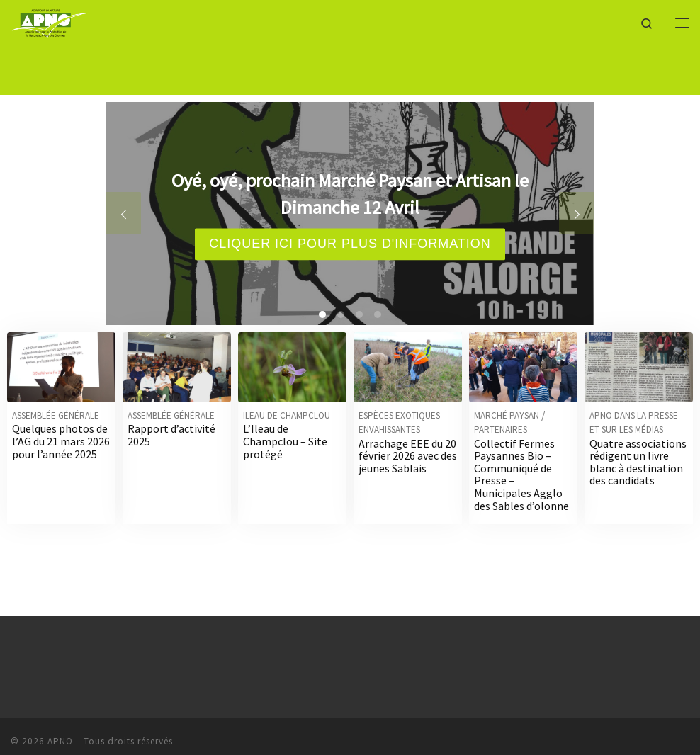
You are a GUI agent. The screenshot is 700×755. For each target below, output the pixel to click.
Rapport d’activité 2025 (171, 435)
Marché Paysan (507, 415)
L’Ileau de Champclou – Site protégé (285, 441)
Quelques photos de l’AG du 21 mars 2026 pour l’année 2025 (61, 441)
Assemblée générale (56, 415)
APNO (60, 741)
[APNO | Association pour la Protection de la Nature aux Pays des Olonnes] (49, 21)
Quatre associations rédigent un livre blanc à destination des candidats (638, 462)
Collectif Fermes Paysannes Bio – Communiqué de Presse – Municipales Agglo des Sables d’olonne (521, 475)
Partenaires (501, 430)
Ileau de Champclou (287, 415)
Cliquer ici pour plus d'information (350, 244)
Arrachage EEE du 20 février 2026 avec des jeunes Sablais (408, 456)
